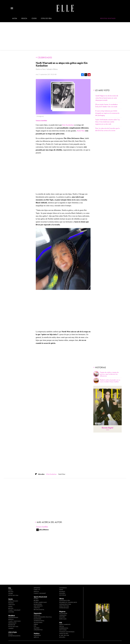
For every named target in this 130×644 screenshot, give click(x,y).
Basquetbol (38, 604)
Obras (36, 624)
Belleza (24, 18)
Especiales (63, 619)
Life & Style (13, 632)
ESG (35, 626)
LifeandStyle (38, 630)
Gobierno (37, 635)
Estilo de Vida (13, 627)
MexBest (12, 616)
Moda (15, 18)
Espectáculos (13, 601)
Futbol (36, 599)
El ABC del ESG (64, 635)
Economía (38, 619)
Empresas (37, 615)
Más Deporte (38, 606)
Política (37, 633)
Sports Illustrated (40, 597)
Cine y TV (37, 590)
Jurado (11, 628)
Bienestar (12, 625)
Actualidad (63, 613)
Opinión (62, 593)
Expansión (38, 613)
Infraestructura (65, 604)
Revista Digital (107, 428)
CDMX (61, 590)
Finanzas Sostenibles (67, 632)
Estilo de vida (46, 18)
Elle (10, 588)
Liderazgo (63, 615)
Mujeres (37, 628)
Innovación (64, 634)
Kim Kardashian (68, 125)
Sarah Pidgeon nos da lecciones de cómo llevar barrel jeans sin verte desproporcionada (107, 98)
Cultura (11, 612)
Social (62, 626)
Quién (11, 599)
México (36, 637)
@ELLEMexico (44, 530)
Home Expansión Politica (43, 617)
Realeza (11, 603)
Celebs (34, 18)
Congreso (63, 588)
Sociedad (63, 595)
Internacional (39, 621)
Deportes (37, 588)
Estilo (11, 634)
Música (36, 592)
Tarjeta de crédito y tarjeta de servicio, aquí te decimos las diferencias (109, 374)
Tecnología (38, 622)
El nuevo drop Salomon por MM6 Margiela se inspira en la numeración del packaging (107, 113)
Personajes (12, 623)
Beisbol (36, 601)
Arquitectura (64, 606)
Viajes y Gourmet (14, 610)
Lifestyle (37, 608)
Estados (62, 592)
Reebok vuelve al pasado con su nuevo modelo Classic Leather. (110, 381)
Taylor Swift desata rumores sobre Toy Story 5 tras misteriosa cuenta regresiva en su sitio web (107, 122)
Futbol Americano (40, 602)
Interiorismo (64, 608)
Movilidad (63, 630)
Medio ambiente (65, 624)
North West (81, 131)
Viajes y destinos (15, 621)
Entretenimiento (14, 636)
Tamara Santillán (42, 527)
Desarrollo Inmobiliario (68, 602)
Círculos (12, 605)
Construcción (65, 601)
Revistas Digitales (108, 18)
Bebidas (11, 619)
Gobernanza (64, 628)
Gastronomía (13, 617)
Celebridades (45, 58)
